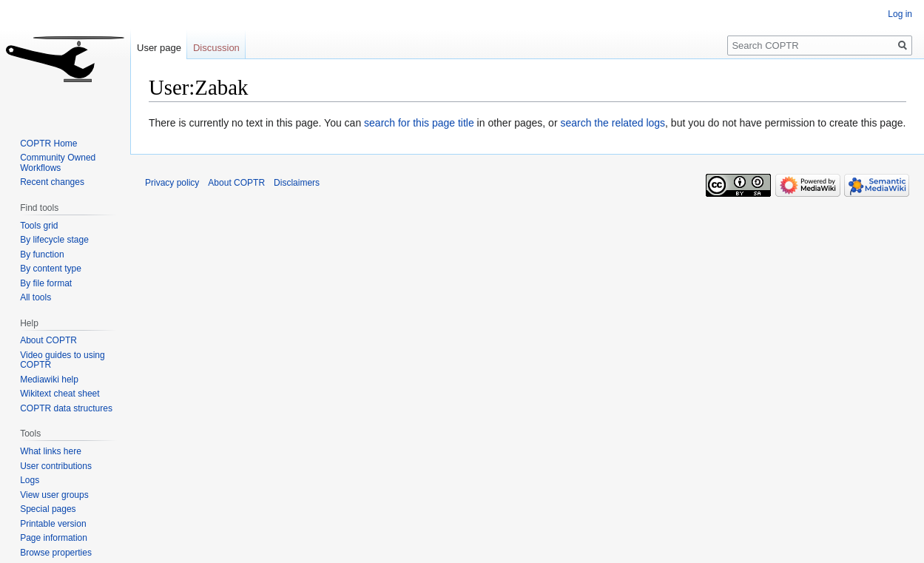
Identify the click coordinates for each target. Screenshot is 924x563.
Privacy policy (172, 183)
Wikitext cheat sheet (60, 394)
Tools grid (39, 226)
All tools (36, 297)
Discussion (216, 48)
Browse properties (56, 553)
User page (159, 48)
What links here (51, 451)
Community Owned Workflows (58, 163)
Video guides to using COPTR (63, 360)
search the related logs (613, 123)
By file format (46, 283)
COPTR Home (48, 144)
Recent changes (52, 182)
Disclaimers (297, 183)
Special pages (48, 509)
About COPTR (48, 340)
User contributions (56, 466)
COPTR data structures (66, 408)
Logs (30, 480)
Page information (54, 538)
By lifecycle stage (54, 240)
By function (42, 254)
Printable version (53, 524)
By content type (51, 269)
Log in (900, 14)
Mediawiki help (49, 380)
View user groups (54, 495)
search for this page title (419, 123)
